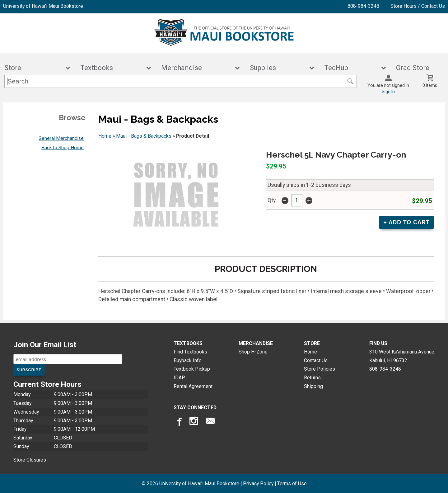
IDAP (179, 378)
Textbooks (111, 68)
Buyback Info (188, 360)
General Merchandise (61, 138)
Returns (312, 378)
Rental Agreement (193, 386)
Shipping (313, 386)
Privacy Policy (258, 484)
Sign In (388, 92)
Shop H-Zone (253, 352)
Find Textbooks (190, 352)
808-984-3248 (363, 6)
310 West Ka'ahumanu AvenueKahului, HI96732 (402, 356)
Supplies (278, 68)
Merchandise (196, 68)
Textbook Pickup (192, 369)
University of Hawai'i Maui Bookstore (43, 6)
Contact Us (316, 360)
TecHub (351, 68)
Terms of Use (292, 484)
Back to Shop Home (63, 148)
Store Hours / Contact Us (418, 6)
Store (33, 68)
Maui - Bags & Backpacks (144, 136)
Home (105, 136)
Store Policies (320, 369)
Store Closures (30, 460)
